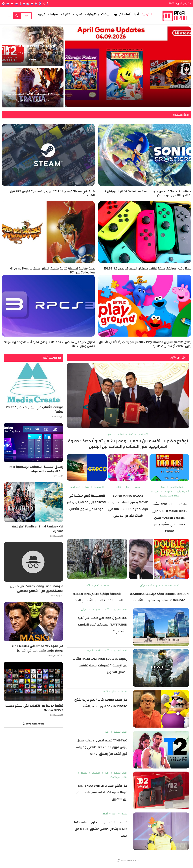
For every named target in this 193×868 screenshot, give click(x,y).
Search (17, 16)
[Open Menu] (9, 16)
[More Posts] (128, 861)
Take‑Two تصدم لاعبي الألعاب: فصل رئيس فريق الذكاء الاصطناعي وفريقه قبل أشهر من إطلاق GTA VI (102, 747)
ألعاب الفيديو (122, 14)
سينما (54, 14)
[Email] (28, 4)
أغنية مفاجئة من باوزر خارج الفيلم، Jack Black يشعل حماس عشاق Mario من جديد (100, 829)
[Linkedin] (24, 4)
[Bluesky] (12, 4)
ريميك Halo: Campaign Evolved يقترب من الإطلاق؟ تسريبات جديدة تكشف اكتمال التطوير (100, 665)
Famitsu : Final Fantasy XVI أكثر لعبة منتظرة (38, 529)
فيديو (42, 14)
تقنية (66, 14)
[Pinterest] (36, 4)
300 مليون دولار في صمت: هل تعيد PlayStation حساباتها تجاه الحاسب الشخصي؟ (103, 625)
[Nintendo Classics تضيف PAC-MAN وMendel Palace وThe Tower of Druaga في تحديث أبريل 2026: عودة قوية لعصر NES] (128, 67)
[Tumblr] (20, 4)
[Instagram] (40, 4)
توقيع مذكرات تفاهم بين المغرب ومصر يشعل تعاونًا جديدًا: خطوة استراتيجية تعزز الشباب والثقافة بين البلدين (128, 444)
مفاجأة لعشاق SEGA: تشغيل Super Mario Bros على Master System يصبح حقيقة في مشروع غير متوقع (169, 518)
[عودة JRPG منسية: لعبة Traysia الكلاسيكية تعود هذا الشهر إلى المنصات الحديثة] (33, 88)
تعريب (78, 14)
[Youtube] (32, 4)
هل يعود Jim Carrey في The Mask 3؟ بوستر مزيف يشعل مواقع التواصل (37, 648)
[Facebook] (47, 4)
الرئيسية (147, 14)
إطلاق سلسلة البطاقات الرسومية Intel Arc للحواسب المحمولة (36, 469)
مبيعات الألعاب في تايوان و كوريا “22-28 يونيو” (35, 409)
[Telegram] (3, 4)
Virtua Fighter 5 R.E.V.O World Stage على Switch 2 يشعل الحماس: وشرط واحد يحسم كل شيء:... (33, 53)
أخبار (136, 14)
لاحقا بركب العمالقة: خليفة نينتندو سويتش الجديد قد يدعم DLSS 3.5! (148, 269)
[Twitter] (44, 4)
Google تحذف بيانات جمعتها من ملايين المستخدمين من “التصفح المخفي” (37, 588)
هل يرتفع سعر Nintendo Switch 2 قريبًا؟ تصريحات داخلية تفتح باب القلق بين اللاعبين (102, 792)
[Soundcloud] (8, 4)
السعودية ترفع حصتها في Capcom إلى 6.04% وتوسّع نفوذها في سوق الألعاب (87, 502)
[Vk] (17, 4)
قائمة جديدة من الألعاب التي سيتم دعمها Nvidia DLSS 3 (34, 708)
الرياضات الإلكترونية (99, 14)
